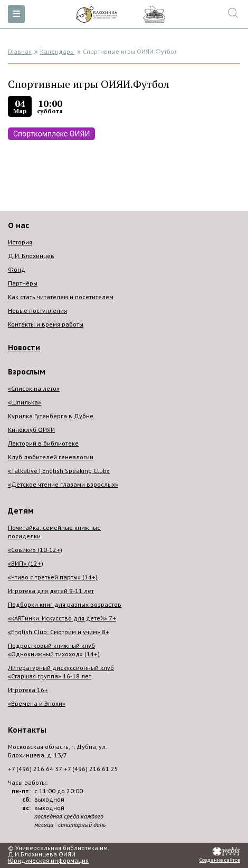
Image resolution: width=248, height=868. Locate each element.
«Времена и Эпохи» (37, 703)
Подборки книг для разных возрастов (65, 604)
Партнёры (23, 283)
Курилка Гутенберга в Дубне (51, 416)
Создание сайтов (220, 860)
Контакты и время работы (46, 324)
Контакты (27, 730)
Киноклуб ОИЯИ (31, 430)
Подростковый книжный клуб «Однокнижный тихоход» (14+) (54, 650)
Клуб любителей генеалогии (51, 457)
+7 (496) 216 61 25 (91, 769)
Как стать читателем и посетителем (61, 297)
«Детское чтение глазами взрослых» (63, 484)
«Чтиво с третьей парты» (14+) (53, 577)
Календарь (58, 51)
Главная (20, 51)
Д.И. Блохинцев (31, 256)
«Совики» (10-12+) (35, 550)
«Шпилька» (25, 402)
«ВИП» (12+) (26, 563)
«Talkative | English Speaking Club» (59, 471)
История (20, 242)
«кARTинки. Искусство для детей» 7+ (62, 618)
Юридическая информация (48, 861)
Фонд (17, 269)
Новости (24, 348)
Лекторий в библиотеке (43, 443)
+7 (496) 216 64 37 (35, 769)
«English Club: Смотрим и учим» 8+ (59, 632)
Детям (21, 511)
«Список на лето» (34, 388)
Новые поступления (37, 310)
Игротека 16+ (28, 690)
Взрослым (27, 372)
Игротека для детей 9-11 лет (51, 591)
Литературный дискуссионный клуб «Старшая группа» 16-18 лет (61, 672)
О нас (18, 225)
